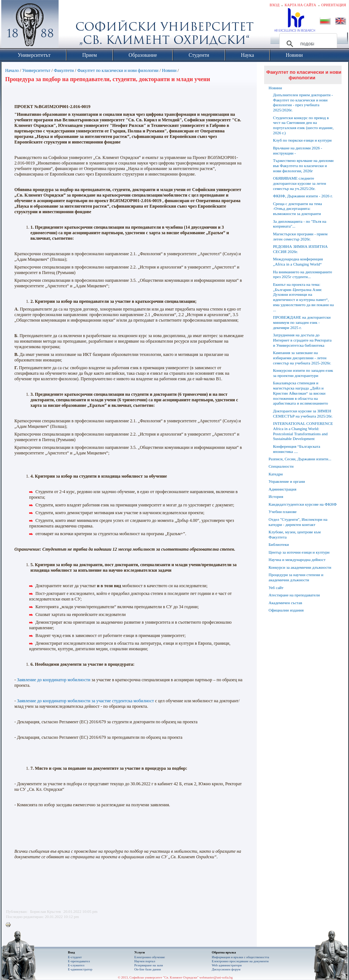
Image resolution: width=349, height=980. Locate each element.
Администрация (282, 489)
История (276, 496)
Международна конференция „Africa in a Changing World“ (298, 262)
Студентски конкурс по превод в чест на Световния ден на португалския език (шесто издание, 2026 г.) (303, 125)
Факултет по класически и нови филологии (118, 70)
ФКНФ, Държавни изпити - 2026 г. (303, 196)
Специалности (281, 466)
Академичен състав (285, 603)
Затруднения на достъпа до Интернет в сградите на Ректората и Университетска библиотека (302, 340)
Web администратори (227, 965)
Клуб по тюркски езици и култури (302, 140)
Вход (275, 5)
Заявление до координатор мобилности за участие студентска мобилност (85, 701)
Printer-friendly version (10, 925)
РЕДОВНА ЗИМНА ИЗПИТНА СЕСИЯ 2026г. (300, 249)
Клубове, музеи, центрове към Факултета (295, 534)
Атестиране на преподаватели (294, 595)
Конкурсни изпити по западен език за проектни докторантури (303, 373)
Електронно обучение (150, 957)
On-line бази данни (148, 969)
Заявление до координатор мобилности (54, 680)
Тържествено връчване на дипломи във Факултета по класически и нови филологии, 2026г (303, 166)
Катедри (276, 474)
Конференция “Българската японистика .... (297, 449)
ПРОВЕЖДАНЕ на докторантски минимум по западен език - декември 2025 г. (302, 322)
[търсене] (307, 44)
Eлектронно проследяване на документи (240, 961)
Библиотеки (279, 544)
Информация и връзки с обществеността (240, 957)
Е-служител (76, 965)
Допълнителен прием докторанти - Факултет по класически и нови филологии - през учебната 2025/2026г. (303, 102)
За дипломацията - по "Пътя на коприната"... (300, 224)
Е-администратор (80, 969)
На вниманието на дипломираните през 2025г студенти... (303, 274)
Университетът (36, 70)
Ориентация (334, 5)
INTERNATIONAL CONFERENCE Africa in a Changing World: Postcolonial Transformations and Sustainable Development (303, 431)
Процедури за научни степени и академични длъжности (296, 577)
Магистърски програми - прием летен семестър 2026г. (300, 236)
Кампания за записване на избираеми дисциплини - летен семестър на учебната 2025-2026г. (302, 358)
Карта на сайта (300, 5)
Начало (12, 70)
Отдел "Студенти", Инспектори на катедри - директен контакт (298, 522)
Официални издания (286, 610)
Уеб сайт (276, 588)
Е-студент (75, 957)
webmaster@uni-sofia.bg (216, 977)
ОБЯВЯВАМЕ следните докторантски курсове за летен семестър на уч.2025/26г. (300, 183)
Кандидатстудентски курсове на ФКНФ (303, 504)
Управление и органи (287, 481)
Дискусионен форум (226, 969)
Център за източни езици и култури (299, 552)
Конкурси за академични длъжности (300, 567)
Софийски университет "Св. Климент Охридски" (72, 26)
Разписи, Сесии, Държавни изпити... (300, 459)
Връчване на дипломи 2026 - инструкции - (298, 150)
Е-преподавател (79, 961)
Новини (170, 70)
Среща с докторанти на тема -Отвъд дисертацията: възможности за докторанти (298, 209)
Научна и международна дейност (297, 560)
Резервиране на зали (149, 965)
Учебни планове (283, 512)
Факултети (64, 70)
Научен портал (145, 961)
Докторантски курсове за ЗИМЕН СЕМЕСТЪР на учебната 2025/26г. (303, 413)
